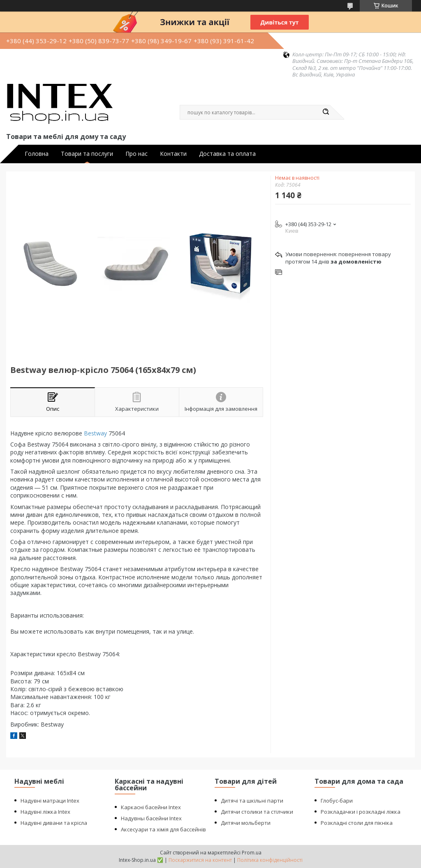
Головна (37, 154)
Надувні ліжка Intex (45, 812)
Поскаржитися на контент (200, 860)
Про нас (136, 154)
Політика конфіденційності (270, 860)
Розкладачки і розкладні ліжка (361, 812)
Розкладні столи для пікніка (357, 823)
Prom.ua (252, 853)
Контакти (173, 154)
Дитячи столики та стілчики (257, 812)
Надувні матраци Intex (50, 801)
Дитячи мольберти (246, 823)
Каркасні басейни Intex (151, 807)
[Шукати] (326, 112)
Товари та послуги (87, 154)
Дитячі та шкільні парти (252, 801)
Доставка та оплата (227, 154)
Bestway (95, 433)
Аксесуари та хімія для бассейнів (163, 829)
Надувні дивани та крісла (54, 823)
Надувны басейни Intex (151, 818)
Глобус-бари (337, 801)
